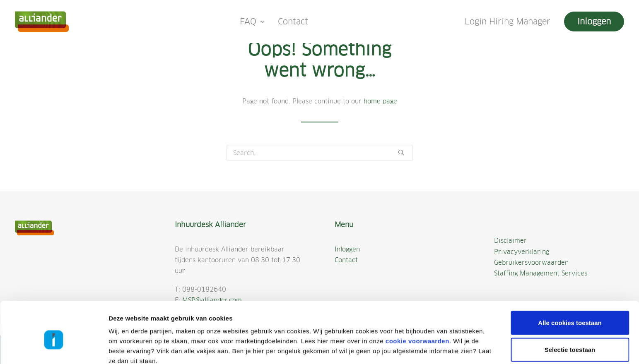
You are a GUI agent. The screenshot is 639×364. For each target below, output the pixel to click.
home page (380, 101)
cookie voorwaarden (417, 301)
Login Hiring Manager (508, 22)
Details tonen (444, 348)
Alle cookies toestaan (570, 283)
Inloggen (347, 249)
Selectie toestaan (570, 310)
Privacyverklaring (522, 252)
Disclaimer (510, 241)
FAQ (252, 22)
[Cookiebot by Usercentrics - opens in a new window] (54, 348)
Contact (293, 22)
